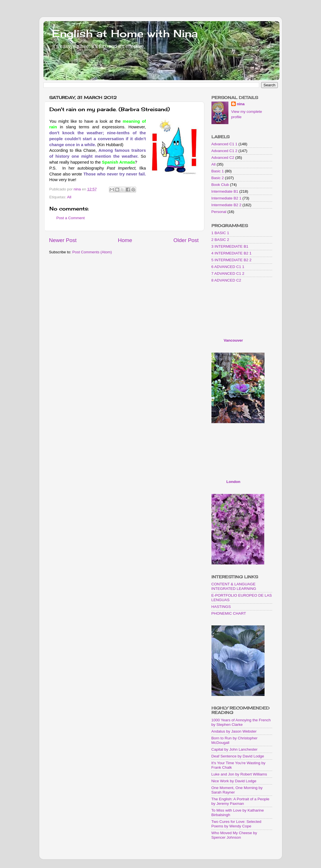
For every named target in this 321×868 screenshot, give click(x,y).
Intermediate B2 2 (227, 205)
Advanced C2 (223, 158)
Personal (219, 212)
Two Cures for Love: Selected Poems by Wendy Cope (236, 824)
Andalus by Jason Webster (234, 731)
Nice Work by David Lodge (234, 781)
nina (241, 104)
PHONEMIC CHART (229, 613)
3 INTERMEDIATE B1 (230, 246)
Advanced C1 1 (224, 144)
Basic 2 (218, 178)
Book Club (220, 185)
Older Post (186, 240)
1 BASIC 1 (220, 233)
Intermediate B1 (225, 191)
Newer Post (63, 240)
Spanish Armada (118, 162)
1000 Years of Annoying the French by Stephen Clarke (241, 722)
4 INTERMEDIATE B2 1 (232, 253)
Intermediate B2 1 (227, 198)
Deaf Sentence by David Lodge (238, 756)
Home (125, 240)
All (69, 197)
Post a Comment (71, 218)
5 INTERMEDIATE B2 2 (232, 260)
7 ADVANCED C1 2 (228, 273)
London (233, 482)
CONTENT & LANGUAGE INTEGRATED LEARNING (234, 586)
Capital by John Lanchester (235, 749)
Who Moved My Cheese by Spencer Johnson (234, 835)
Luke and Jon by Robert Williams (239, 774)
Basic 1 (218, 171)
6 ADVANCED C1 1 (228, 267)
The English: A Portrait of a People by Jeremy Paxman (241, 801)
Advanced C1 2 (224, 151)
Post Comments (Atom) (92, 252)
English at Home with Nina (125, 34)
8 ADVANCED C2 (226, 280)
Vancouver (233, 340)
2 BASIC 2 (220, 240)
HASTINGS (221, 607)
